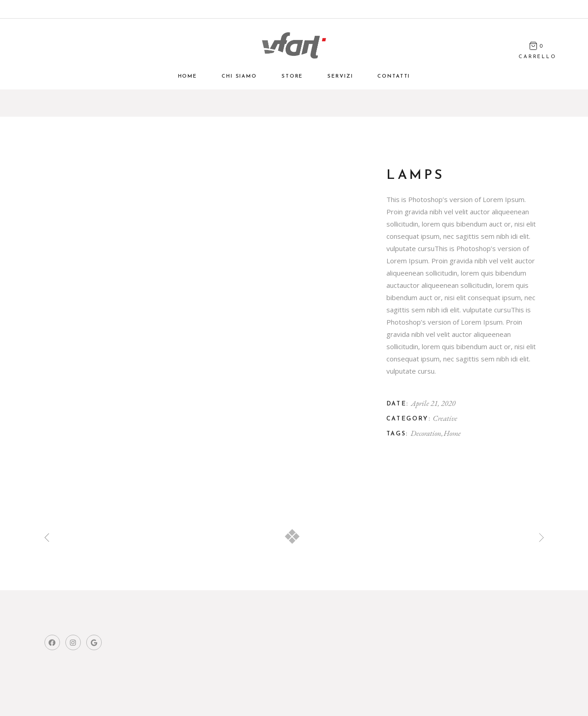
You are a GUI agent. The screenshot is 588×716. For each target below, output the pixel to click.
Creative (445, 418)
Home (452, 433)
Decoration (426, 433)
